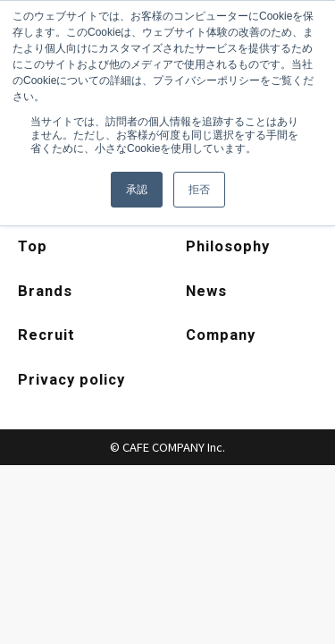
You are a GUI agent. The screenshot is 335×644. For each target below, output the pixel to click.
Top (33, 247)
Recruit (47, 337)
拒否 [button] (199, 190)
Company (222, 337)
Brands (46, 292)
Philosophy (229, 247)
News (207, 292)
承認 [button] (137, 190)
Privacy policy (73, 383)
